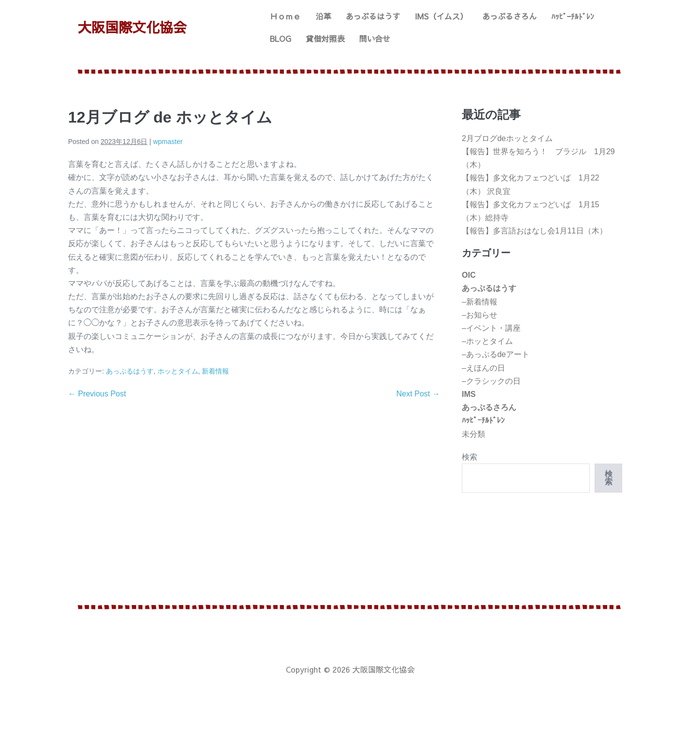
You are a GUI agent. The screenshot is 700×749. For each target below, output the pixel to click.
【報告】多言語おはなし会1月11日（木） (534, 231)
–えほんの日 (483, 368)
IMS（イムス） (441, 16)
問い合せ (375, 38)
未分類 (473, 434)
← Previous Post (97, 394)
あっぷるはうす (373, 16)
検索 (470, 457)
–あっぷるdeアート (496, 354)
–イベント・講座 (491, 328)
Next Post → (418, 394)
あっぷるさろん (509, 16)
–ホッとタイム (487, 341)
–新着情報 (480, 302)
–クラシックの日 (491, 381)
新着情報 (215, 371)
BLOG (280, 38)
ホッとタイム (178, 371)
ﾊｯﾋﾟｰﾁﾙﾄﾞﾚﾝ (573, 16)
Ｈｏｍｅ (285, 16)
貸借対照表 (325, 38)
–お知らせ (480, 315)
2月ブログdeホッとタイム (507, 138)
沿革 (323, 16)
